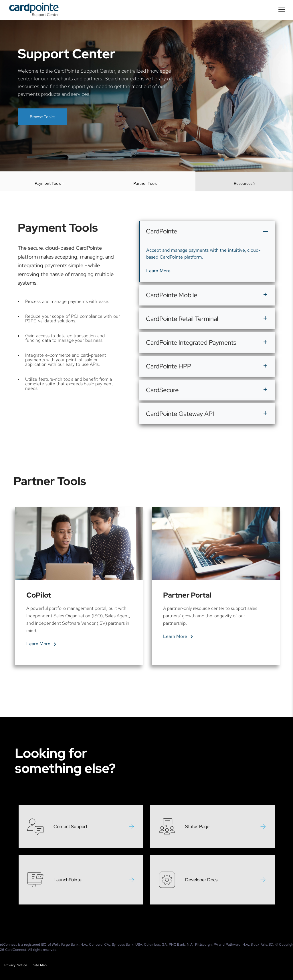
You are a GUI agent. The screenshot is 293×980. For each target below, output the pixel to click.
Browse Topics (42, 117)
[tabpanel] (79, 611)
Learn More (158, 296)
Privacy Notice (16, 965)
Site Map (40, 965)
